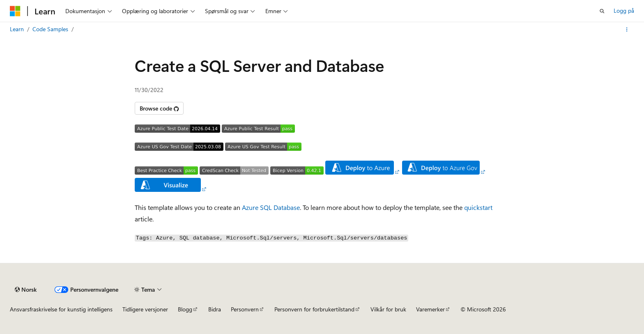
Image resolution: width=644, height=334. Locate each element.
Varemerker (430, 309)
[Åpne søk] (602, 11)
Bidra (215, 309)
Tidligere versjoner (145, 309)
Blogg (185, 309)
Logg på (624, 10)
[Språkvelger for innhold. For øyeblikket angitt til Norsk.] (26, 290)
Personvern (245, 309)
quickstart (478, 207)
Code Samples (50, 29)
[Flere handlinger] (627, 30)
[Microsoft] (15, 11)
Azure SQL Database (271, 207)
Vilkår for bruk (388, 309)
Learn (17, 29)
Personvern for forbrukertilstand (314, 309)
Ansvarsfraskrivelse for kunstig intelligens (61, 309)
